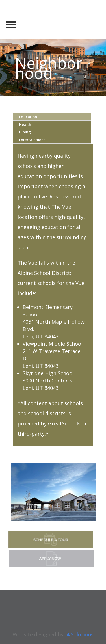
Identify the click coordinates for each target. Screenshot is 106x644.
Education (28, 117)
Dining (25, 132)
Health (25, 124)
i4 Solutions (79, 634)
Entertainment (32, 140)
